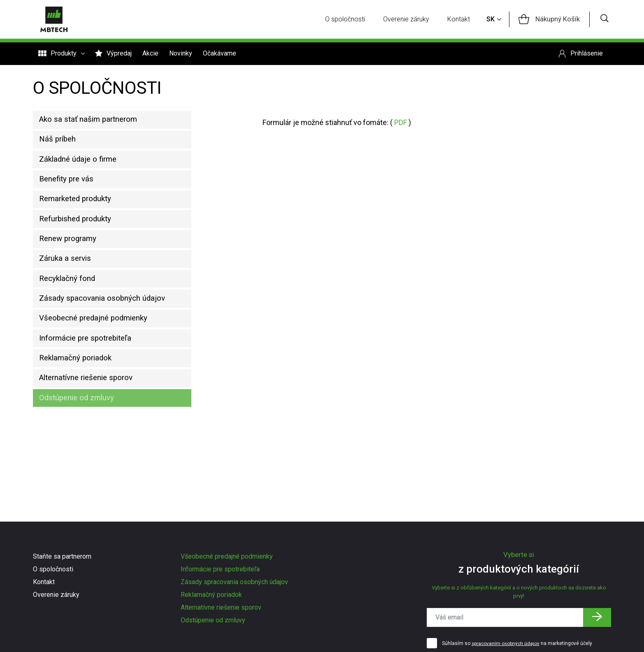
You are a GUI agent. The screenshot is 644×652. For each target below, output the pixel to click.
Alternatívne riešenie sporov (92, 415)
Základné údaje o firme (82, 166)
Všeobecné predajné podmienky (99, 347)
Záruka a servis (69, 279)
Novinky (181, 54)
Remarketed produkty (80, 211)
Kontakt (461, 20)
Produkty (61, 54)
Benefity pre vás (70, 189)
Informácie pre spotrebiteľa (91, 370)
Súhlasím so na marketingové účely (518, 644)
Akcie (150, 54)
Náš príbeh (60, 144)
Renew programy (72, 257)
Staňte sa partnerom (62, 556)
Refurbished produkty (80, 234)
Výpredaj (113, 54)
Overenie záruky (409, 20)
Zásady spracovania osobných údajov (234, 582)
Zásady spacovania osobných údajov (107, 325)
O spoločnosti (348, 20)
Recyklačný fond (71, 302)
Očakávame (220, 54)
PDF (401, 122)
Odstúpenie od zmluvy (81, 438)
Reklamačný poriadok (80, 392)
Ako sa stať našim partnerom (93, 121)
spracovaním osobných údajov (506, 644)
